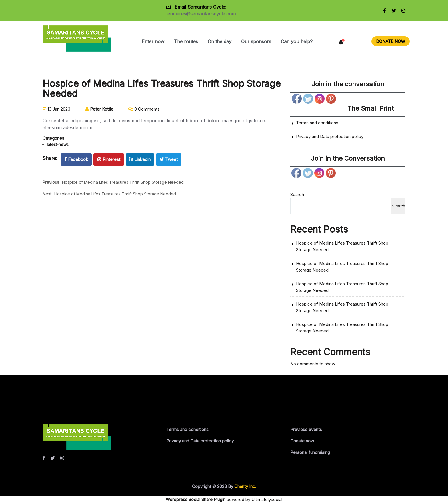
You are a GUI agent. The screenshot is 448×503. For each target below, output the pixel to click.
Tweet (169, 159)
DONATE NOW (391, 41)
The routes (186, 41)
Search (297, 194)
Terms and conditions (317, 123)
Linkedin (140, 159)
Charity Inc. (245, 486)
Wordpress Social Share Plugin (196, 499)
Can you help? (297, 41)
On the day (220, 41)
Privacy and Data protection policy (330, 136)
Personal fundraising (310, 452)
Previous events (306, 429)
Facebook (76, 159)
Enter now (153, 41)
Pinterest (109, 159)
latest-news (58, 144)
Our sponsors (256, 41)
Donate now (302, 441)
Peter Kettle (99, 109)
